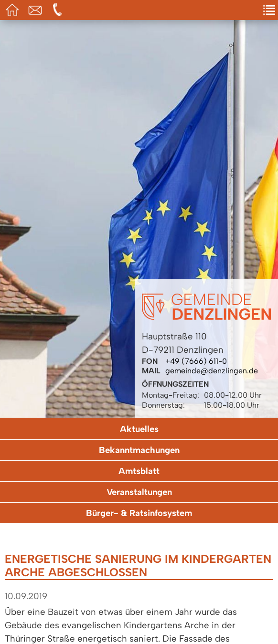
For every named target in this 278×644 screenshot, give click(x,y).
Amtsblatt (139, 471)
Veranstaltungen (139, 492)
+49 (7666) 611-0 (196, 361)
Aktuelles (139, 429)
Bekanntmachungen (139, 450)
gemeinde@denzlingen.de (212, 371)
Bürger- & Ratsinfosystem (139, 513)
